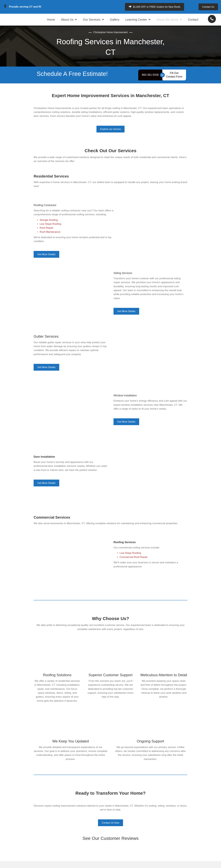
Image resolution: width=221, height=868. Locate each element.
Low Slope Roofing (130, 560)
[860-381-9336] (150, 82)
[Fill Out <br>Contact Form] (174, 82)
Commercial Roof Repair (134, 564)
